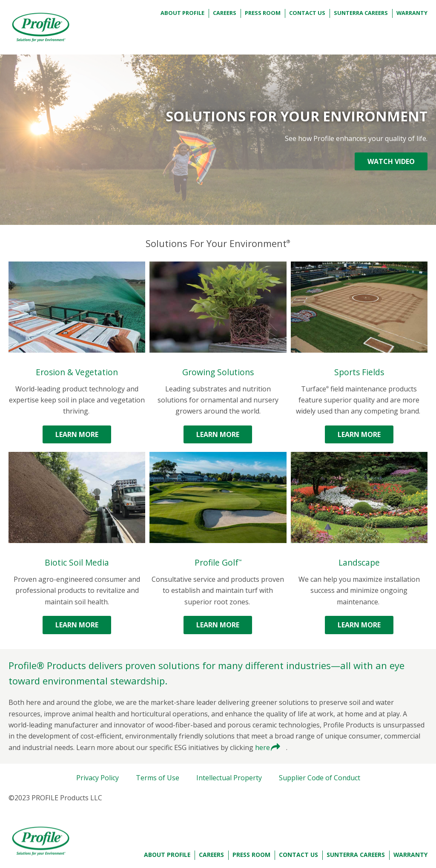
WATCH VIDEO (391, 161)
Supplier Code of (320, 778)
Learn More (77, 434)
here (263, 747)
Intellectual (229, 778)
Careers (225, 13)
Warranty (412, 13)
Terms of (158, 778)
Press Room (263, 13)
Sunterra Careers (361, 13)
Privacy (98, 778)
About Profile (182, 13)
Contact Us (307, 13)
